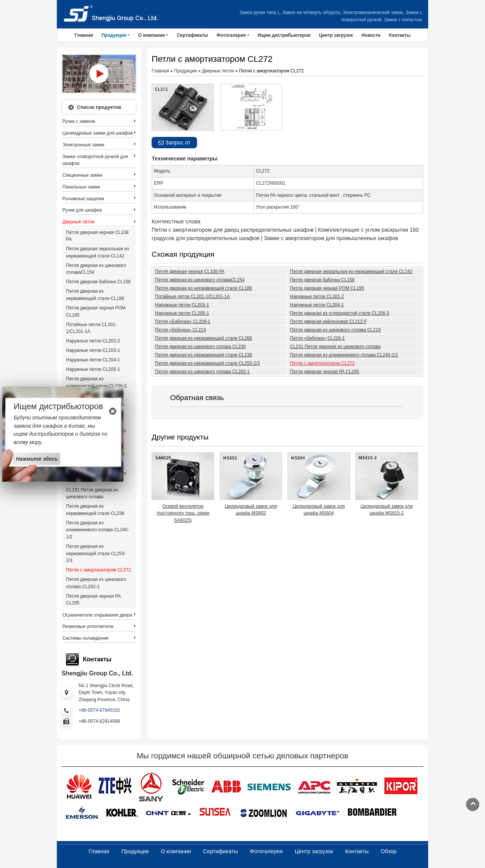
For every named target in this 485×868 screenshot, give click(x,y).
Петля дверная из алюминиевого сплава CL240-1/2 (344, 355)
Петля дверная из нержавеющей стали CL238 (203, 355)
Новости (371, 35)
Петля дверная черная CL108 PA (190, 272)
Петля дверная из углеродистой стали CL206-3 (339, 313)
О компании (176, 851)
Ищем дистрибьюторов (284, 35)
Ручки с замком (79, 121)
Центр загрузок (336, 35)
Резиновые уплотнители (88, 626)
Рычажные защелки (83, 199)
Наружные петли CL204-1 (317, 305)
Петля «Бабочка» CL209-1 (183, 322)
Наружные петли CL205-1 (182, 313)
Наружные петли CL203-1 (182, 305)
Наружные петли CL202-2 (317, 297)
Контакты (400, 35)
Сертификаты (192, 35)
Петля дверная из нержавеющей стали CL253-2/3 (207, 363)
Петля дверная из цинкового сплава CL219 (335, 330)
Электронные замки (83, 145)
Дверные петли (218, 71)
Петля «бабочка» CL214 (180, 330)
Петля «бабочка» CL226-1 (317, 338)
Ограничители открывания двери (97, 615)
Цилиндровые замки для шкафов (98, 133)
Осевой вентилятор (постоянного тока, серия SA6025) (183, 513)
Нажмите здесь (37, 458)
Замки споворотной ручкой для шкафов (95, 160)
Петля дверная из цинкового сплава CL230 (200, 347)
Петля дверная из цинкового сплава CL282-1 (202, 372)
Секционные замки (82, 175)
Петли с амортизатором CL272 (322, 363)
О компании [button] (152, 35)
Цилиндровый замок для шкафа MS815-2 (387, 510)
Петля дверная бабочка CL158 (322, 280)
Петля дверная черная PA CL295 (325, 372)
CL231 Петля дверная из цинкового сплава (335, 347)
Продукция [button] (114, 35)
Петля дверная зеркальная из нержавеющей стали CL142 (351, 272)
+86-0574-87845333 (99, 710)
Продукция (185, 71)
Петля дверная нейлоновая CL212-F (328, 322)
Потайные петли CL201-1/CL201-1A (192, 297)
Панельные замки (81, 187)
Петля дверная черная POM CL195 (327, 288)
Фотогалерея (266, 851)
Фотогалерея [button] (231, 35)
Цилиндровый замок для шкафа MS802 (251, 510)
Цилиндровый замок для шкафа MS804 (318, 510)
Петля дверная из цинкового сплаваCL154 (200, 280)
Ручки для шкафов (82, 210)
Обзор (389, 851)
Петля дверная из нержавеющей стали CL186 (203, 288)
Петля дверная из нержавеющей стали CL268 (203, 338)
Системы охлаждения (85, 638)
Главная (84, 35)
